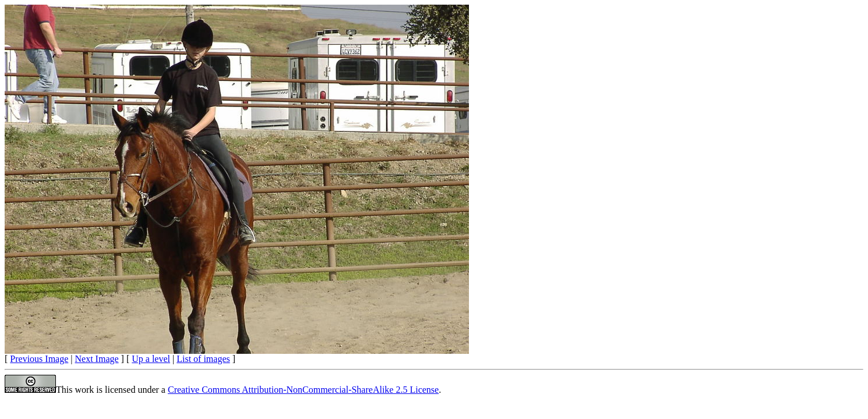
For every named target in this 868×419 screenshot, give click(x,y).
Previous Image (39, 359)
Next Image (97, 359)
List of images (203, 359)
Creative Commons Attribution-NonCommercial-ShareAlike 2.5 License (303, 390)
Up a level (151, 359)
